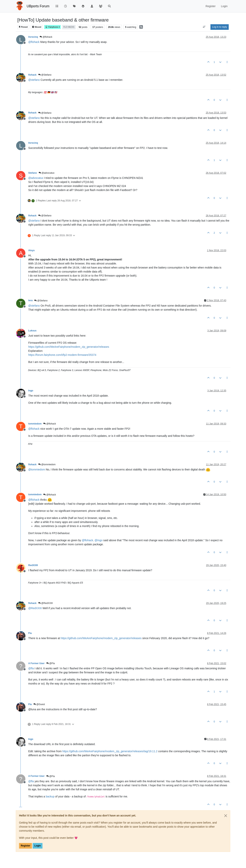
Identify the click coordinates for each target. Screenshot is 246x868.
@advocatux (47, 173)
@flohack (46, 37)
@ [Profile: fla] (31, 668)
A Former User (36, 663)
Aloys (31, 250)
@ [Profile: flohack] (34, 42)
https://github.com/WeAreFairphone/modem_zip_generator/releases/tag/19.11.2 (110, 751)
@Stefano (45, 75)
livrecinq (33, 37)
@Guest (39, 704)
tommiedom (35, 424)
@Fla (51, 663)
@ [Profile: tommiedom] (37, 469)
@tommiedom (47, 464)
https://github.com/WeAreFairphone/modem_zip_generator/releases (69, 347)
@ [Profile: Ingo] (98, 540)
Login (38, 846)
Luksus (32, 331)
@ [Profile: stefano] (34, 80)
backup (50, 796)
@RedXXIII (46, 603)
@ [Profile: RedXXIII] (35, 608)
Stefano (33, 173)
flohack (32, 75)
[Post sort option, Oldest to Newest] (204, 27)
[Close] (226, 816)
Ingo (31, 391)
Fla (30, 633)
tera (30, 300)
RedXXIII (33, 565)
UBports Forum (38, 6)
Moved (37, 27)
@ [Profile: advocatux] (36, 178)
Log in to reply (220, 27)
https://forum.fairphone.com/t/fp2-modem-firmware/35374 (62, 355)
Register (25, 846)
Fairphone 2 (52, 27)
